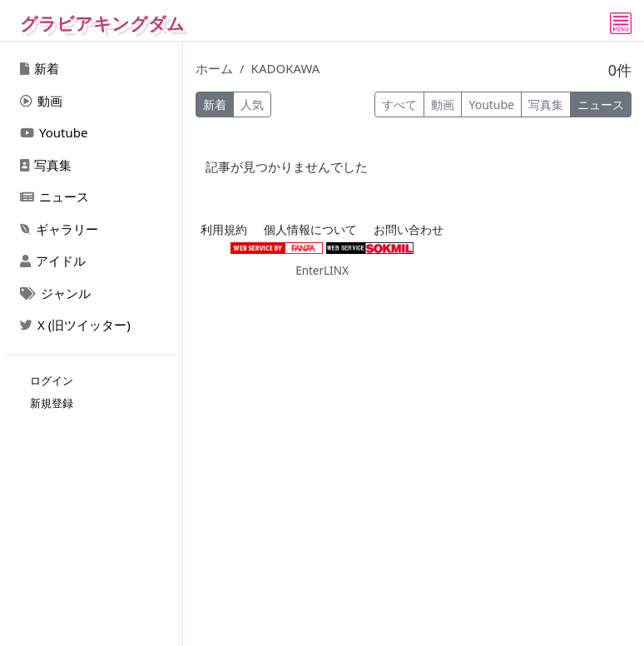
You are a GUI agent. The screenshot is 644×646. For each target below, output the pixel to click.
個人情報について (310, 230)
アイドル (53, 261)
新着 (40, 68)
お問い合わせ (409, 230)
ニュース (54, 196)
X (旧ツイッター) (75, 325)
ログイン (52, 380)
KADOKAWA (286, 68)
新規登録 (52, 403)
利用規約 (224, 230)
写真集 (46, 165)
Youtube (54, 132)
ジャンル (55, 293)
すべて (399, 104)
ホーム (214, 68)
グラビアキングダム (102, 23)
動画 (41, 101)
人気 (252, 104)
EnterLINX (322, 271)
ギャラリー (59, 229)
